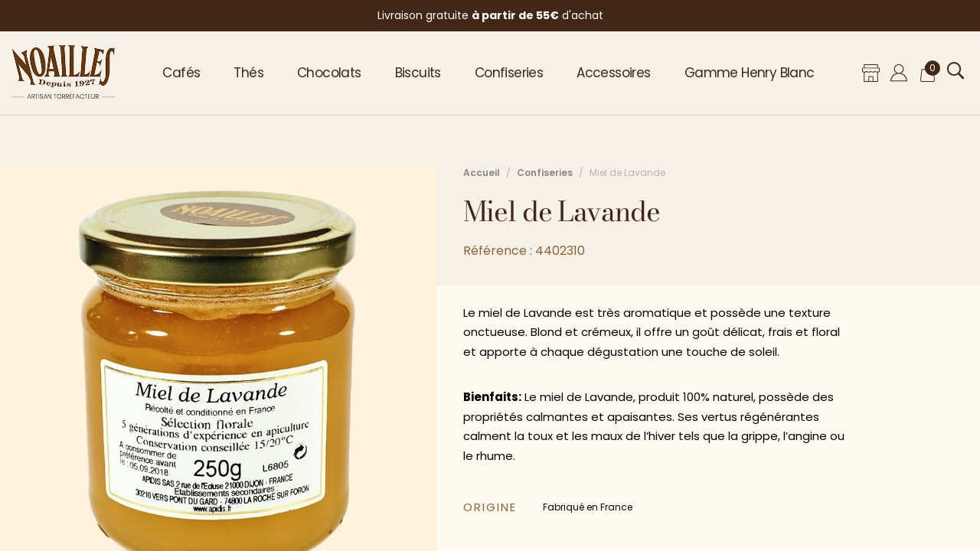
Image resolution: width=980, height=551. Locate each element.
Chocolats (329, 73)
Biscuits (418, 73)
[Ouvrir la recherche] (956, 71)
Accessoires (613, 73)
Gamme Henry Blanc (750, 73)
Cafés (181, 73)
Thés (248, 73)
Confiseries (509, 73)
